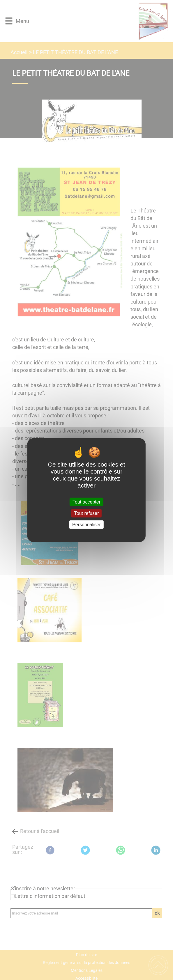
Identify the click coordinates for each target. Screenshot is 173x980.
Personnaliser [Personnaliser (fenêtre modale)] (86, 525)
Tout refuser (86, 513)
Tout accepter (86, 502)
